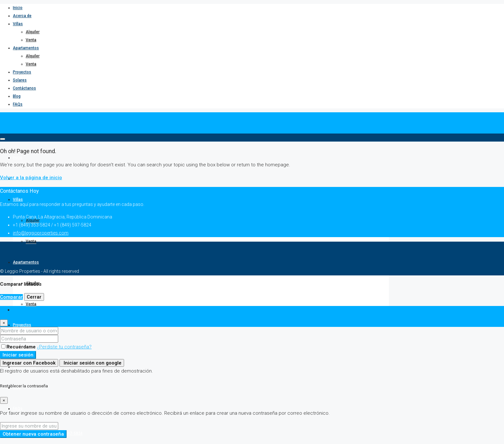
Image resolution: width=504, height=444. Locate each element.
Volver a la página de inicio (31, 178)
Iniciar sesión (18, 355)
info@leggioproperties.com (41, 233)
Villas (18, 24)
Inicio (18, 8)
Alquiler (33, 32)
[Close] (4, 323)
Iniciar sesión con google (92, 363)
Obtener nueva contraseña (33, 434)
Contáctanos (24, 88)
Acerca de (22, 16)
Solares (20, 80)
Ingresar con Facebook (29, 363)
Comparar (11, 297)
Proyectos (22, 72)
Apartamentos (26, 48)
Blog (17, 96)
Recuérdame (19, 347)
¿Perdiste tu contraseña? (64, 347)
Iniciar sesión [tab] (27, 310)
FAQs (18, 104)
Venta (31, 40)
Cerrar (34, 297)
